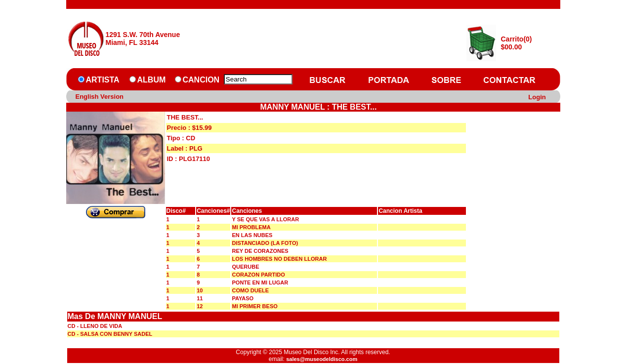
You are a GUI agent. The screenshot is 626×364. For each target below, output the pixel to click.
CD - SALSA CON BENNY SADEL (110, 334)
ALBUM (152, 80)
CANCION (201, 80)
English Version (100, 97)
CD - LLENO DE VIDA (95, 326)
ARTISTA (103, 80)
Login (537, 97)
